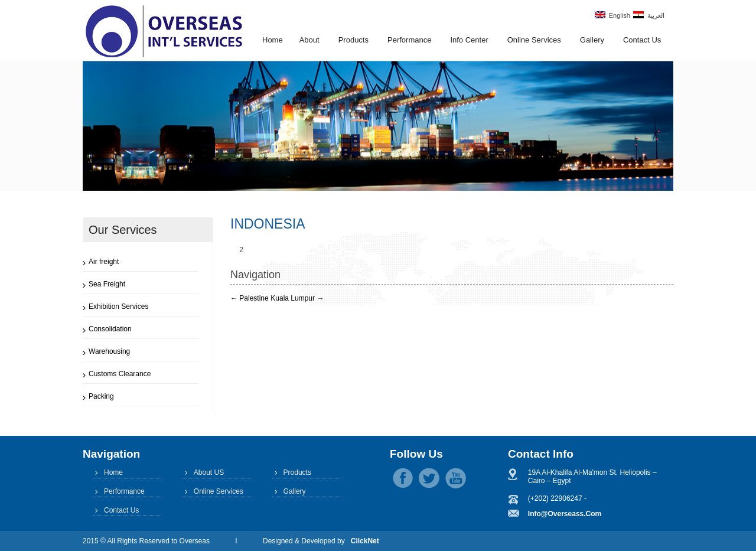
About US (209, 472)
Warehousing (109, 351)
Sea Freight (107, 284)
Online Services (534, 40)
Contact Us (642, 40)
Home (273, 40)
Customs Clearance (120, 374)
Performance (409, 40)
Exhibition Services (118, 307)
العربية (649, 15)
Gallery (592, 40)
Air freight (104, 262)
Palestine (250, 298)
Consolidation (110, 329)
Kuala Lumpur (297, 298)
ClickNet (365, 541)
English (612, 15)
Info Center (469, 40)
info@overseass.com (565, 514)
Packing (101, 396)
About (309, 40)
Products (353, 40)
